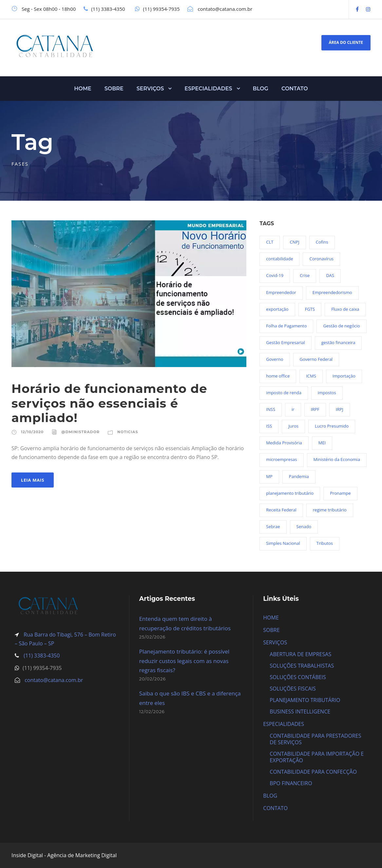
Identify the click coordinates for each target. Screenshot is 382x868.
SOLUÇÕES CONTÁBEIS (298, 677)
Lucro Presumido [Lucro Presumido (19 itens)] (332, 426)
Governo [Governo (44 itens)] (275, 359)
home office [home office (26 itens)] (278, 376)
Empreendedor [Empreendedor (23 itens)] (281, 292)
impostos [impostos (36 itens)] (327, 393)
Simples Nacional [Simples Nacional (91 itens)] (283, 543)
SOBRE (114, 89)
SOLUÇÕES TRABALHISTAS (302, 666)
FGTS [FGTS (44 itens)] (310, 309)
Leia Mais (33, 480)
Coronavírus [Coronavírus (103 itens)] (321, 259)
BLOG (261, 89)
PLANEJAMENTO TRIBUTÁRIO (305, 700)
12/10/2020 (32, 432)
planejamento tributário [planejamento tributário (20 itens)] (290, 493)
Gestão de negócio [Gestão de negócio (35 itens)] (341, 326)
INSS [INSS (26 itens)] (271, 409)
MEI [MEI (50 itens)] (322, 443)
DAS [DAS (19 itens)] (330, 275)
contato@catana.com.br (54, 680)
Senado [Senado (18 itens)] (304, 526)
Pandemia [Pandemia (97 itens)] (299, 476)
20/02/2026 (153, 679)
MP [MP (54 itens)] (269, 476)
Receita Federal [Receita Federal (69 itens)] (281, 510)
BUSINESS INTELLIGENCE (300, 711)
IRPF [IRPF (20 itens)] (315, 409)
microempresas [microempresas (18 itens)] (281, 459)
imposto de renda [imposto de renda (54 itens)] (284, 393)
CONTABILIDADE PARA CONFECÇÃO (313, 772)
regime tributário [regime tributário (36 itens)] (330, 510)
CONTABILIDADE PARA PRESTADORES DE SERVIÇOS (315, 739)
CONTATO (295, 89)
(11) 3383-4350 (41, 656)
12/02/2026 (152, 711)
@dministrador (80, 432)
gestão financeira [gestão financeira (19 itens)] (338, 342)
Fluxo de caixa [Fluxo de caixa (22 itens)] (345, 309)
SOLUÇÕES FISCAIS (293, 689)
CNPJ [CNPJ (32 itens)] (294, 242)
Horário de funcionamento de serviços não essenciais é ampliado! (109, 403)
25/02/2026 (153, 637)
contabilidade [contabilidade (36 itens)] (279, 259)
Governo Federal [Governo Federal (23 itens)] (316, 359)
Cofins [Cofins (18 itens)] (322, 242)
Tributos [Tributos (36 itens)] (325, 543)
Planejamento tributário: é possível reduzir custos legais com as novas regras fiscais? (184, 661)
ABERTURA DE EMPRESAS (300, 654)
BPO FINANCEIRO (291, 783)
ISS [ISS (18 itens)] (269, 426)
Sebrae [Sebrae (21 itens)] (273, 526)
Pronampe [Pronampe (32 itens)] (340, 493)
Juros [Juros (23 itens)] (293, 426)
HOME (83, 89)
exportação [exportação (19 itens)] (277, 309)
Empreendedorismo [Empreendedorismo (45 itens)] (332, 292)
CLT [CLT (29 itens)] (270, 242)
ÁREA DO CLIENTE (346, 42)
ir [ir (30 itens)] (293, 409)
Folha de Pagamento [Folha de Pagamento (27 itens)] (286, 326)
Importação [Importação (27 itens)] (344, 376)
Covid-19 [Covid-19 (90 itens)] (275, 275)
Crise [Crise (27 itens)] (305, 275)
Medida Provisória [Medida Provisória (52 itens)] (284, 443)
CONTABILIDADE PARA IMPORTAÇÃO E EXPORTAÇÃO (317, 757)
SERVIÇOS (150, 89)
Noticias (128, 432)
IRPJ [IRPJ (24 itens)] (340, 409)
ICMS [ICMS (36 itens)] (311, 376)
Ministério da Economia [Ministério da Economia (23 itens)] (337, 459)
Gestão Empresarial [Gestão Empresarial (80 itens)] (285, 342)
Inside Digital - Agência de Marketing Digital (64, 855)
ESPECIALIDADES (208, 89)
